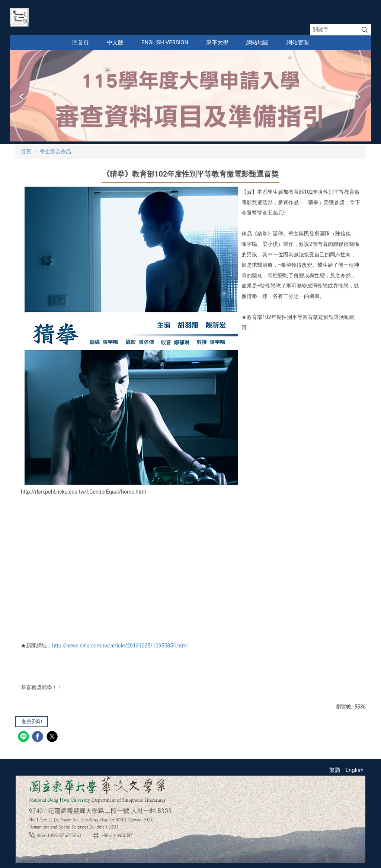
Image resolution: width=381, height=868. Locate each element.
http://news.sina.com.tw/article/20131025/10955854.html (120, 646)
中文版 (115, 42)
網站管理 (298, 42)
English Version (165, 42)
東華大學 (217, 42)
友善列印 (32, 722)
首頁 (26, 152)
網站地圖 (257, 42)
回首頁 (81, 42)
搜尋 (365, 30)
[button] (22, 97)
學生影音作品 (55, 152)
